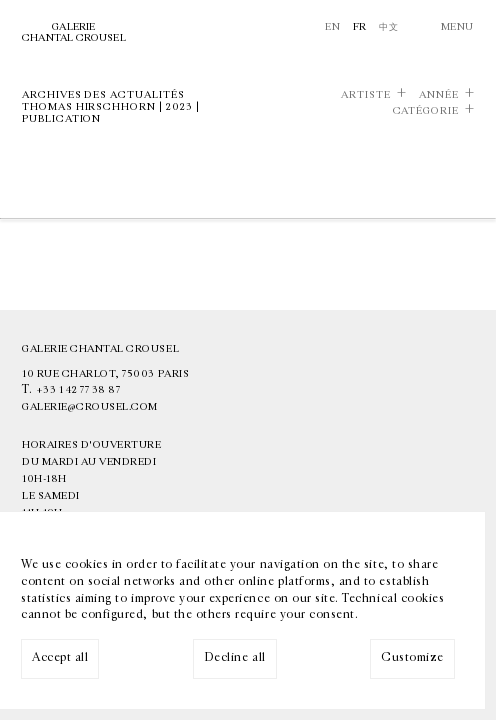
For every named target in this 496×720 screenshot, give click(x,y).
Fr (360, 27)
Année (439, 95)
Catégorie (426, 111)
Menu (457, 27)
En (332, 27)
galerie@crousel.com (90, 407)
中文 (388, 27)
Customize (412, 657)
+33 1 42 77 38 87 (78, 390)
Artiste (366, 95)
